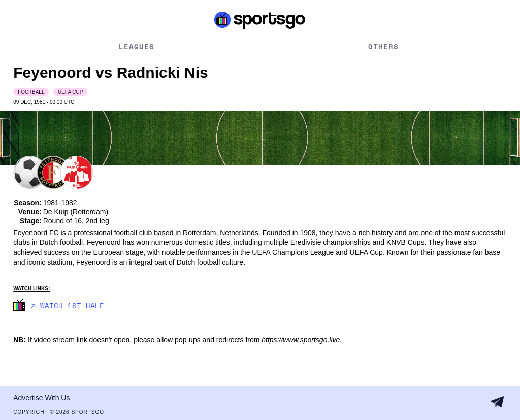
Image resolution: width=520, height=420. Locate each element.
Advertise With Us (41, 398)
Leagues (137, 46)
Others (383, 46)
